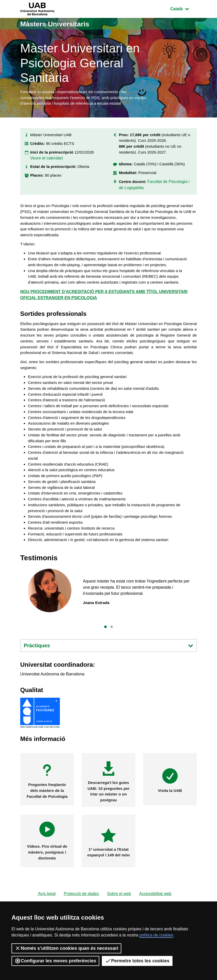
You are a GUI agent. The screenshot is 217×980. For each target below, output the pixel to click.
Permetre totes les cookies (137, 961)
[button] (105, 664)
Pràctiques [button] (108, 683)
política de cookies (156, 935)
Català (183, 8)
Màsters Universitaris (59, 24)
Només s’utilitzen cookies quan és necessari (66, 948)
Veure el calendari (47, 162)
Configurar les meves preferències (55, 961)
